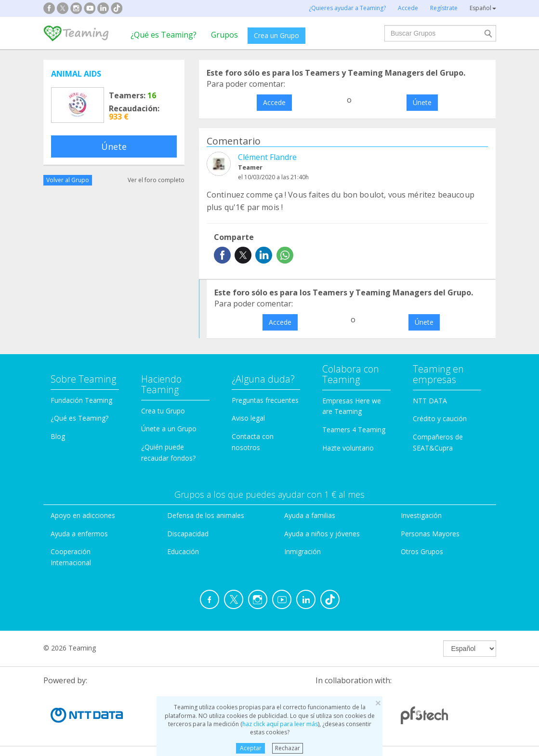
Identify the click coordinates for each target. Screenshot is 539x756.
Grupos (224, 35)
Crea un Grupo (276, 35)
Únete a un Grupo (169, 429)
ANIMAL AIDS (76, 74)
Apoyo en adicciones (83, 515)
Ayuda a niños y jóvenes (322, 534)
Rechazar (288, 748)
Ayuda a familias (310, 515)
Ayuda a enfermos (79, 534)
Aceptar (251, 748)
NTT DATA (430, 401)
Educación (183, 551)
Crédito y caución (440, 418)
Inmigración (302, 551)
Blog (58, 436)
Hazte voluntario (348, 448)
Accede (274, 102)
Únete (114, 146)
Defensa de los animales (206, 515)
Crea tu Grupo (163, 411)
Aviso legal (248, 418)
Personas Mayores (430, 534)
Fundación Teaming (81, 400)
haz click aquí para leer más (280, 724)
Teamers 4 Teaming (354, 430)
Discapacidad (188, 534)
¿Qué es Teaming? (164, 35)
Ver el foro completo (156, 180)
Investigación (421, 515)
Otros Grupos (422, 551)
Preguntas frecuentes (265, 400)
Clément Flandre (267, 157)
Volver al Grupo (68, 180)
